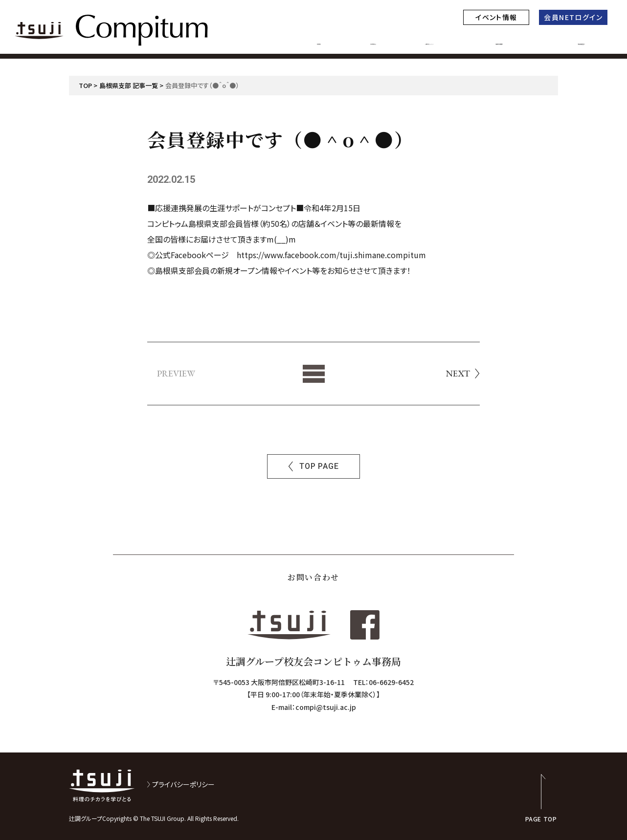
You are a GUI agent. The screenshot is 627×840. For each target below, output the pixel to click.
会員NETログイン (573, 17)
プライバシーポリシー (183, 784)
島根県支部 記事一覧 (129, 85)
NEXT (458, 374)
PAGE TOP (541, 818)
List (314, 374)
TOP (85, 85)
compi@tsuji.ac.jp (326, 707)
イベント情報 (496, 17)
